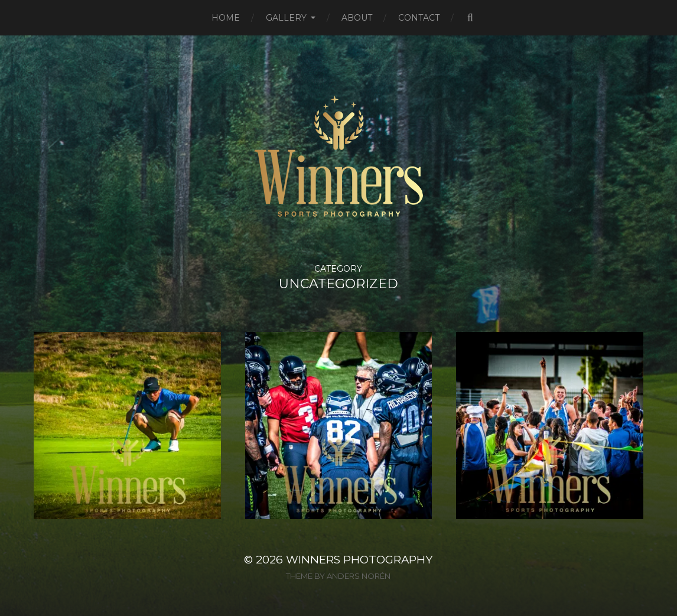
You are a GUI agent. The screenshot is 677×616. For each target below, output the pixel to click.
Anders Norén (359, 576)
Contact (419, 18)
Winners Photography (359, 560)
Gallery (286, 18)
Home (226, 18)
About (357, 18)
